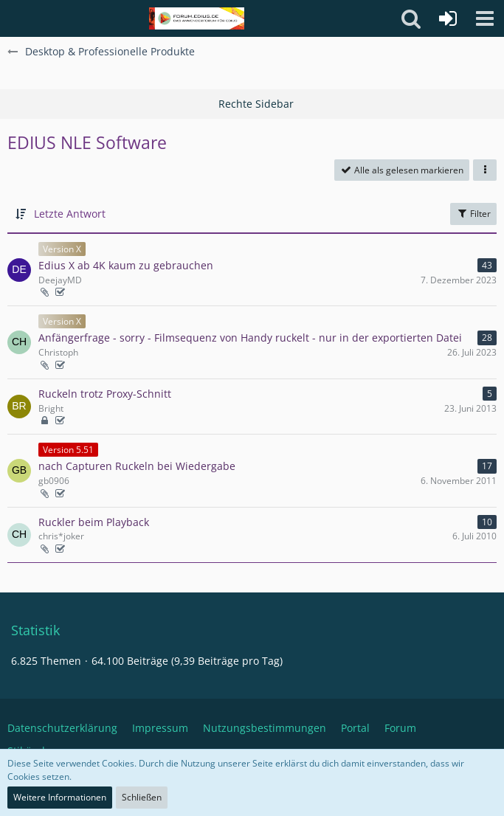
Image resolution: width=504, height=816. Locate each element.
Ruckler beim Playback (94, 522)
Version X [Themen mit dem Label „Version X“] (62, 249)
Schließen (142, 797)
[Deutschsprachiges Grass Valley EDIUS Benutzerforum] (197, 18)
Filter (473, 214)
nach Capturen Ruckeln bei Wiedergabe (137, 466)
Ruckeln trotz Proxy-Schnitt (105, 394)
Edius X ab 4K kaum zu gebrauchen (126, 265)
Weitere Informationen (60, 797)
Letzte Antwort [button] (70, 214)
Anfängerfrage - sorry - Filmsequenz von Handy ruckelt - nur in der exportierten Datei (250, 338)
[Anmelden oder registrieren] (448, 18)
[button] (485, 18)
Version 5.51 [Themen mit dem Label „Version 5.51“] (68, 450)
